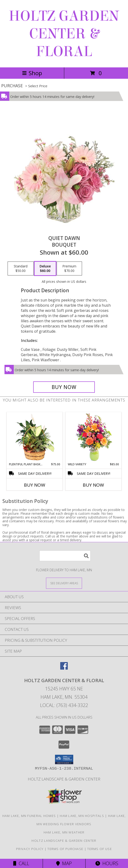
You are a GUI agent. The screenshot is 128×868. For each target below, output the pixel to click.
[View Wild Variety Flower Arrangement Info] (94, 437)
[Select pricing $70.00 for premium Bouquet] (69, 269)
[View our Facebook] (64, 668)
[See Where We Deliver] (64, 583)
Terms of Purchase (65, 849)
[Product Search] (65, 556)
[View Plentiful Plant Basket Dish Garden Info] (35, 437)
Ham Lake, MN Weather (64, 832)
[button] (64, 759)
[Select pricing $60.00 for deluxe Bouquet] (45, 269)
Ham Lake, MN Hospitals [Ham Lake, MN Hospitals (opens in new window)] (82, 816)
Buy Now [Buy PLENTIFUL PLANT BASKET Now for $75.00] (35, 485)
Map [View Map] (64, 863)
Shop (32, 73)
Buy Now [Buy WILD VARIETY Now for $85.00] (93, 485)
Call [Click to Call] (21, 863)
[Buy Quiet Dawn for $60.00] (64, 387)
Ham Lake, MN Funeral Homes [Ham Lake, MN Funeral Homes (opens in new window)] (29, 816)
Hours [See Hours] (107, 863)
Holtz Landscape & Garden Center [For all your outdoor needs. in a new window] (64, 779)
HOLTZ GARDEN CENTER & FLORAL (64, 34)
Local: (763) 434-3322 (64, 705)
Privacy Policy (30, 849)
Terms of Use (100, 849)
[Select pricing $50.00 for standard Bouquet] (21, 269)
